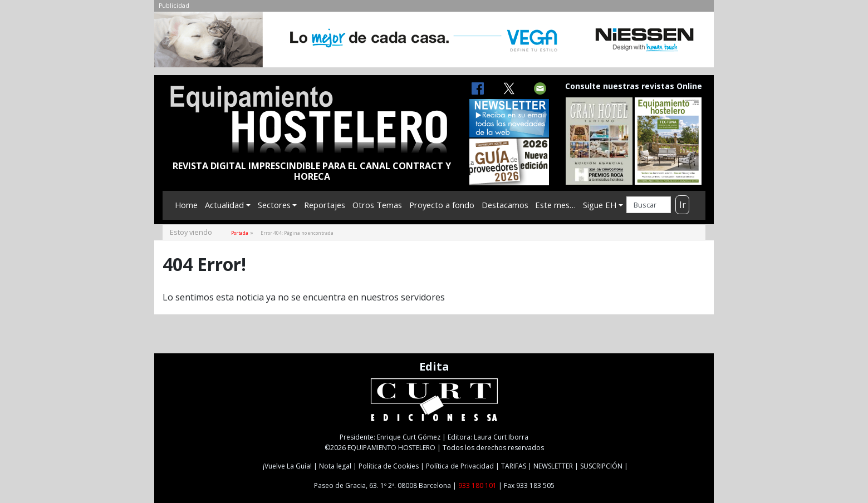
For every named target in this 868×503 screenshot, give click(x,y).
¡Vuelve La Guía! (287, 466)
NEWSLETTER (553, 466)
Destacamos (505, 205)
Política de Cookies (389, 466)
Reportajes (325, 205)
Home (186, 205)
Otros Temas (377, 205)
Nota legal (335, 466)
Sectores (274, 205)
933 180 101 (477, 485)
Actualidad (224, 205)
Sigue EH (600, 205)
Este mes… (555, 205)
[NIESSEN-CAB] (434, 43)
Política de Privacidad (460, 466)
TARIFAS (514, 466)
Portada (240, 233)
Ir (683, 205)
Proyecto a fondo (442, 205)
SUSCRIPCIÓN (601, 466)
